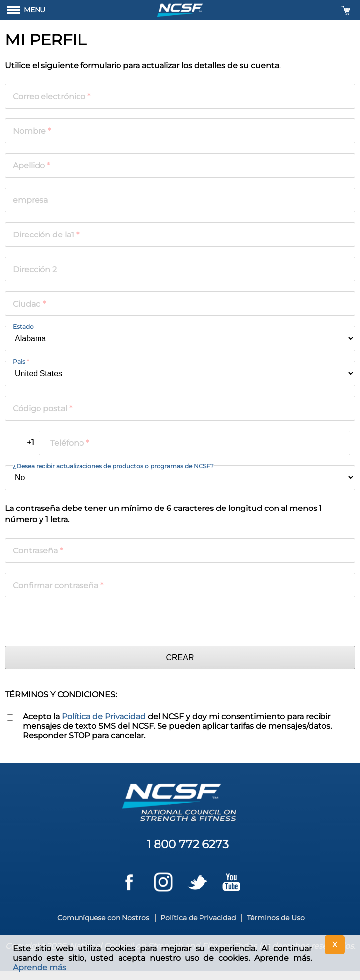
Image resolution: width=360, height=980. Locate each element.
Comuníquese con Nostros (103, 918)
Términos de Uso (276, 918)
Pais (21, 362)
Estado (23, 327)
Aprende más (40, 967)
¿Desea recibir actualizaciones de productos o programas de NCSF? (113, 466)
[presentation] (80, 622)
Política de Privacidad (104, 717)
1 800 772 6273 (188, 844)
